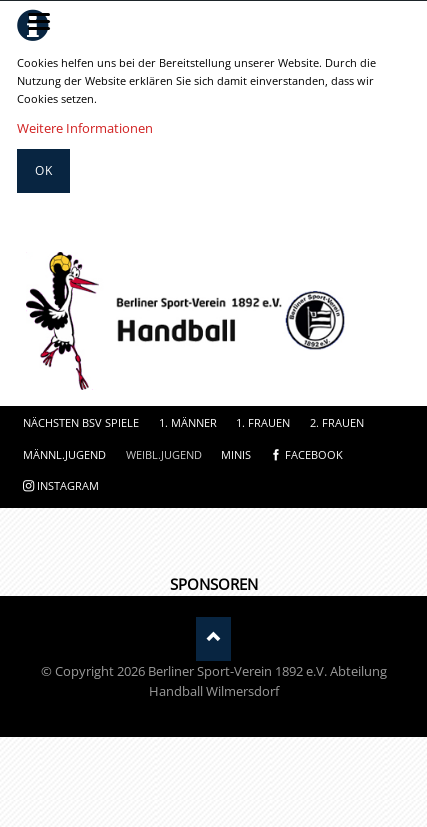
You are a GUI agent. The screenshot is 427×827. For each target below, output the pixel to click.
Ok (44, 170)
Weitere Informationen (85, 128)
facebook (314, 454)
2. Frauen (337, 422)
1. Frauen (263, 422)
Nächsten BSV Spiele (81, 422)
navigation (39, 21)
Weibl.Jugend (164, 454)
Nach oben (213, 638)
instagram (68, 485)
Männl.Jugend (64, 454)
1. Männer (188, 422)
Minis (236, 454)
